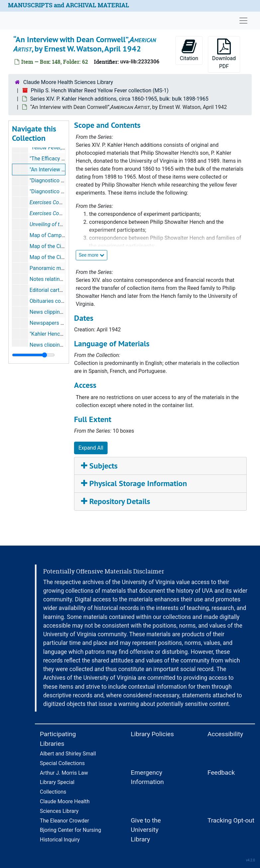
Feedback (221, 773)
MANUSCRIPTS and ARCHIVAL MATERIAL (69, 5)
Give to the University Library (146, 830)
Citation (189, 50)
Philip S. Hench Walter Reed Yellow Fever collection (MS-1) (100, 90)
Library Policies (152, 734)
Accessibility (225, 734)
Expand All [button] (91, 448)
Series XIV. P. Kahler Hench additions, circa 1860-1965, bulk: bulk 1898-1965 (119, 99)
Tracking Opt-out (231, 820)
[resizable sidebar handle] (33, 355)
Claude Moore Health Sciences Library (68, 82)
